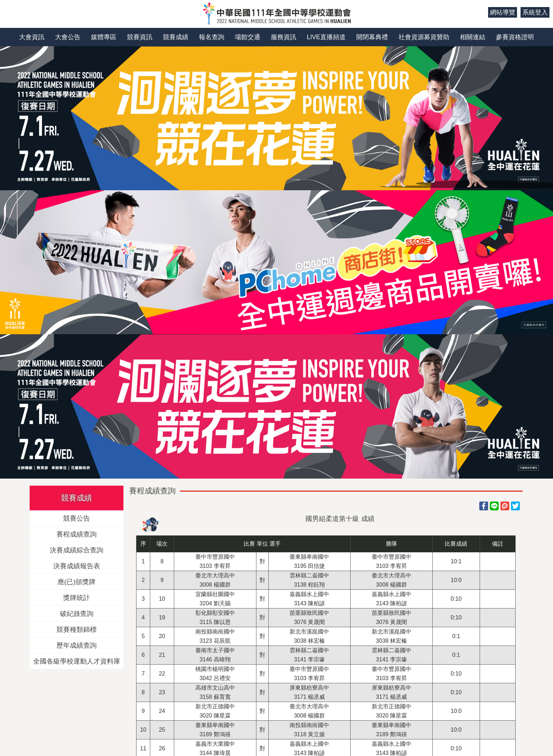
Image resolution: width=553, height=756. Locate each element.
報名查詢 (212, 37)
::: (480, 12)
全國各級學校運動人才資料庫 (77, 661)
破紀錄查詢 (77, 613)
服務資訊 (284, 37)
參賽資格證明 (515, 37)
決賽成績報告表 (77, 566)
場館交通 (248, 37)
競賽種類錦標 (77, 629)
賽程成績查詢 (77, 534)
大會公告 (68, 37)
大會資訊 (32, 37)
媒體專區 (104, 37)
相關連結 (473, 37)
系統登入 (535, 12)
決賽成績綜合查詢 (77, 550)
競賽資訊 (140, 37)
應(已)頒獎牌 (77, 581)
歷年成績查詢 (77, 645)
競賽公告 (77, 518)
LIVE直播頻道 (326, 37)
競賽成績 (176, 37)
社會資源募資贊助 (424, 37)
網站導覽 (503, 12)
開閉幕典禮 (372, 37)
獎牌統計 (77, 597)
